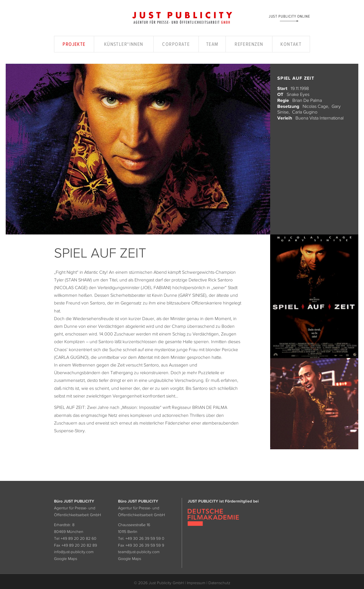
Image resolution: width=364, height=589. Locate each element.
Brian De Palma (307, 100)
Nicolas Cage (315, 106)
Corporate (176, 44)
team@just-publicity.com (139, 552)
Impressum (196, 583)
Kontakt (291, 44)
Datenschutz (219, 583)
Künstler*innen (124, 44)
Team (212, 44)
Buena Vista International (319, 118)
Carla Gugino (305, 112)
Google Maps (66, 559)
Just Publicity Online (289, 16)
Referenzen (249, 44)
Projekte (74, 44)
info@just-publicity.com (74, 552)
